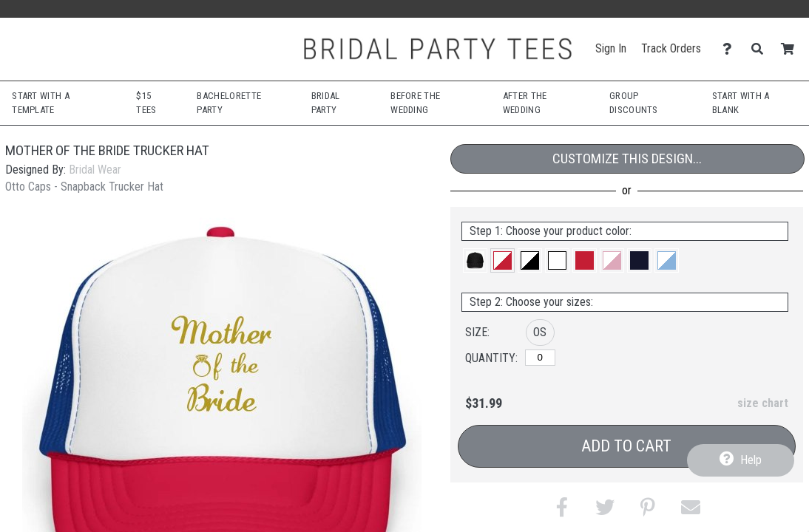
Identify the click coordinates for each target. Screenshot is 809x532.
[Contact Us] (731, 49)
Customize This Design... (627, 158)
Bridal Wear (95, 170)
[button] (475, 260)
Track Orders (671, 48)
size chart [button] (763, 403)
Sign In (611, 48)
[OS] (540, 358)
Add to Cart (626, 446)
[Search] (761, 49)
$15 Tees (146, 103)
